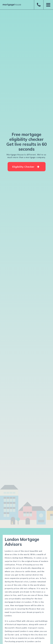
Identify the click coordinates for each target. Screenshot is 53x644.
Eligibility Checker (26, 167)
